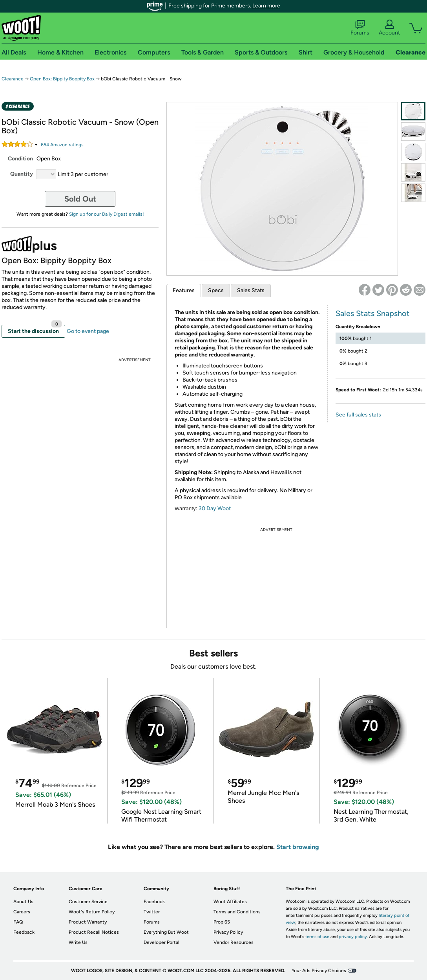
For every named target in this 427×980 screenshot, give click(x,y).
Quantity (22, 174)
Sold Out (80, 199)
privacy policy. (353, 937)
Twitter (152, 912)
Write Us (78, 942)
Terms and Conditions (237, 912)
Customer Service (88, 902)
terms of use (317, 937)
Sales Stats (251, 290)
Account (389, 28)
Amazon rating (62, 145)
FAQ (18, 922)
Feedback (24, 932)
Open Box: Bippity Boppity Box (62, 79)
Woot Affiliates (230, 902)
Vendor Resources (234, 942)
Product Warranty (88, 922)
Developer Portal (161, 942)
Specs (216, 290)
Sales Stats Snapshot (373, 313)
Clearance (13, 79)
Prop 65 (222, 922)
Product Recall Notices (94, 932)
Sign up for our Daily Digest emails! (107, 214)
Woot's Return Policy (92, 912)
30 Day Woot (215, 508)
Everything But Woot (166, 932)
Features (184, 290)
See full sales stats (358, 415)
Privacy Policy (228, 932)
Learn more (266, 6)
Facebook (154, 902)
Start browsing (298, 847)
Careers (22, 912)
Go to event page (88, 331)
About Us (23, 902)
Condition (20, 159)
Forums (360, 28)
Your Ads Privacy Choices (319, 971)
